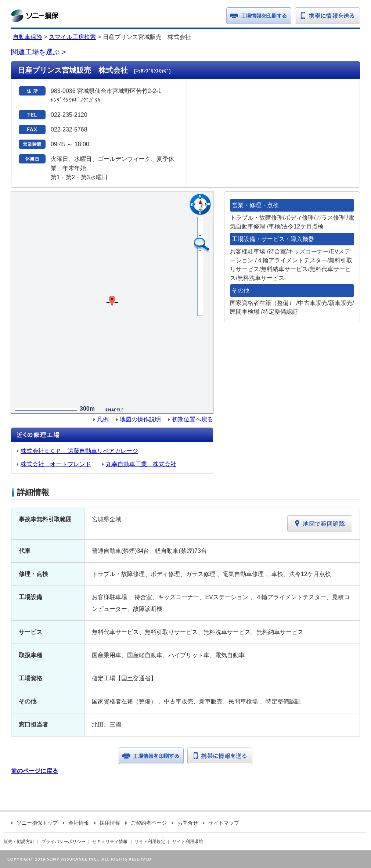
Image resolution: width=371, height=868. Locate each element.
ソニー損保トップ (34, 823)
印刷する (259, 16)
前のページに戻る (35, 771)
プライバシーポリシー (64, 842)
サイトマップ (221, 823)
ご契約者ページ (146, 823)
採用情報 (107, 823)
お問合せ (185, 823)
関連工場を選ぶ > (39, 52)
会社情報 (76, 823)
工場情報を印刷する (151, 756)
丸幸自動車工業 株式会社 (141, 464)
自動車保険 (28, 37)
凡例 (103, 419)
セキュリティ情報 (110, 842)
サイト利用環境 (188, 842)
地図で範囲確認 (320, 524)
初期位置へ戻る (192, 419)
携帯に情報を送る (327, 16)
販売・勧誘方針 (19, 842)
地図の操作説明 (140, 419)
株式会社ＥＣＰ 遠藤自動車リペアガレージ (79, 451)
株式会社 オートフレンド (56, 464)
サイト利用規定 (150, 842)
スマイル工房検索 (72, 37)
